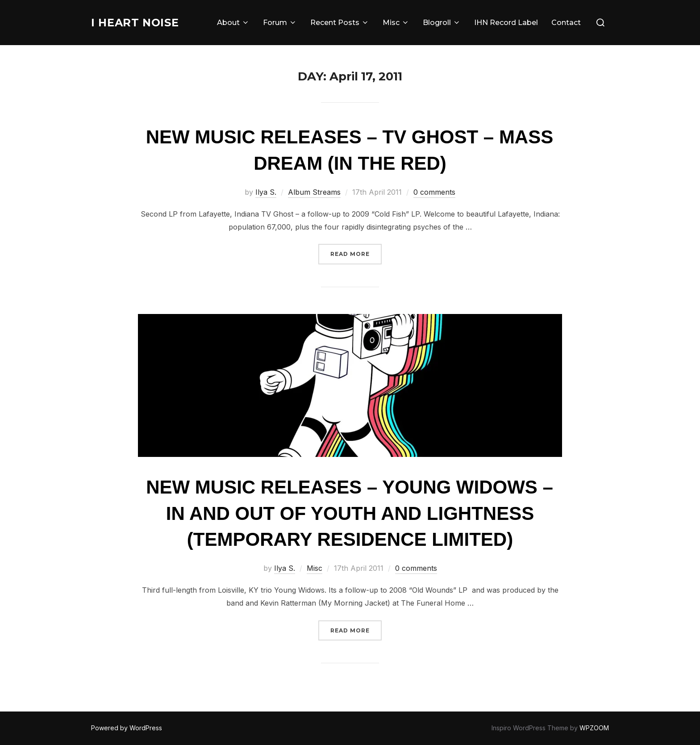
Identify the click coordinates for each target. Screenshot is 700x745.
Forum (280, 23)
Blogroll (442, 23)
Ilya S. (266, 192)
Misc (396, 23)
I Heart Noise (139, 22)
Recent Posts (340, 23)
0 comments (434, 192)
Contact (566, 23)
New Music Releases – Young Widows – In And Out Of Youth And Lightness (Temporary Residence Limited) (350, 513)
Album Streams (314, 192)
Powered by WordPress (127, 728)
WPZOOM (594, 728)
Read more (356, 253)
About (233, 23)
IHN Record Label (506, 23)
